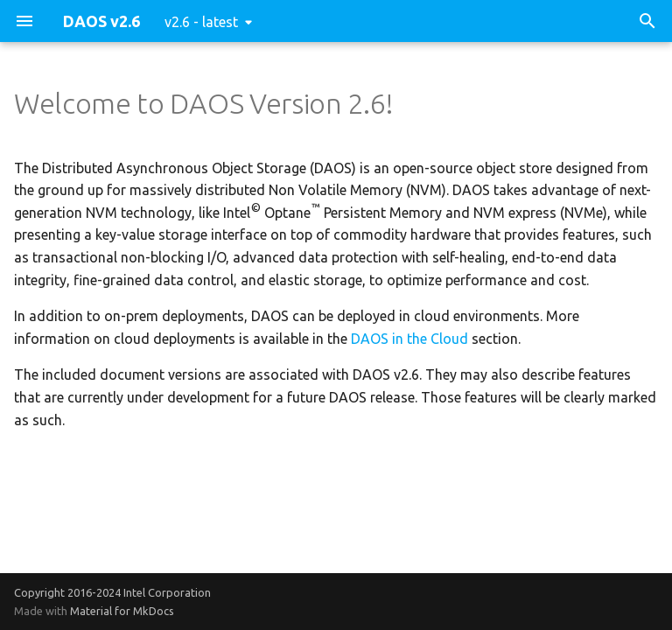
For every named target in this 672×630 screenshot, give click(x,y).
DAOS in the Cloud (409, 339)
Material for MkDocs (122, 611)
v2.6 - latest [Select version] (201, 22)
